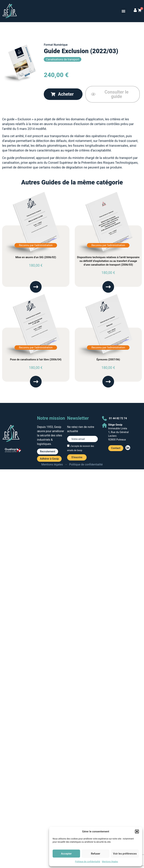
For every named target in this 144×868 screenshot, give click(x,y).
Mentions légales (110, 862)
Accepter (66, 854)
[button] (137, 832)
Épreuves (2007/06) (108, 359)
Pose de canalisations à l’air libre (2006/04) (36, 359)
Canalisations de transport (62, 59)
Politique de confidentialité (88, 862)
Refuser (95, 854)
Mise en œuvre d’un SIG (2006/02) (36, 257)
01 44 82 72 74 (118, 418)
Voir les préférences (125, 854)
